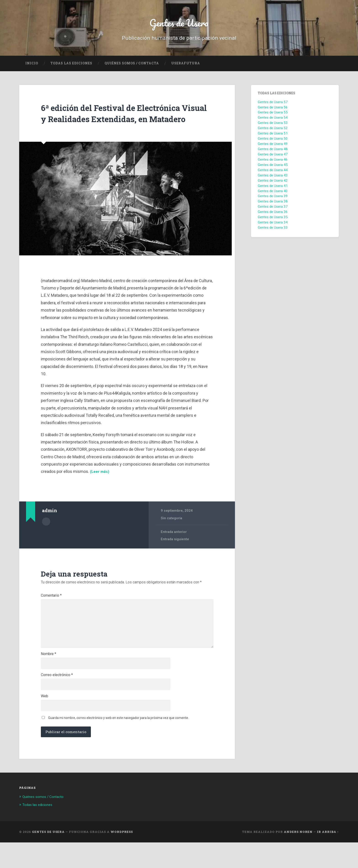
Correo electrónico (57, 698)
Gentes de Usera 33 (273, 231)
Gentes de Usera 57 (273, 105)
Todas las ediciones (71, 66)
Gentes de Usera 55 (273, 115)
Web (45, 721)
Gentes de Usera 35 (273, 220)
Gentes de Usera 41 (273, 189)
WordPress (122, 857)
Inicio (32, 66)
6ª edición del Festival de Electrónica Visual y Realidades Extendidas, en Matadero (121, 121)
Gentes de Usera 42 (273, 184)
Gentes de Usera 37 (273, 210)
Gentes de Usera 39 (273, 199)
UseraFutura (186, 66)
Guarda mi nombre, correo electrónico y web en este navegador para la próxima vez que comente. (118, 743)
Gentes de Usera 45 (273, 168)
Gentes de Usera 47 (273, 157)
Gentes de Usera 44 (273, 173)
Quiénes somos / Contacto (46, 822)
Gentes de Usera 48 (273, 152)
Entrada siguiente (175, 553)
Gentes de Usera (179, 24)
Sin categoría (172, 532)
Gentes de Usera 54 (273, 121)
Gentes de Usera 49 (273, 147)
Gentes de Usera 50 (273, 142)
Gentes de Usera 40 (273, 194)
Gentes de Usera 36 (273, 215)
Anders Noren (298, 857)
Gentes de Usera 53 (273, 126)
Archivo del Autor (46, 535)
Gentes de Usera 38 (273, 204)
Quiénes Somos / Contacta (132, 66)
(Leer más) (100, 486)
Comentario (51, 610)
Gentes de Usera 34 (273, 225)
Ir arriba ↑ (328, 857)
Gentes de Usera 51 (273, 136)
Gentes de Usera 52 (273, 131)
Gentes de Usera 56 (273, 110)
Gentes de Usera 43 (273, 178)
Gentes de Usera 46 (273, 163)
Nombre (49, 676)
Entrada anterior (174, 546)
